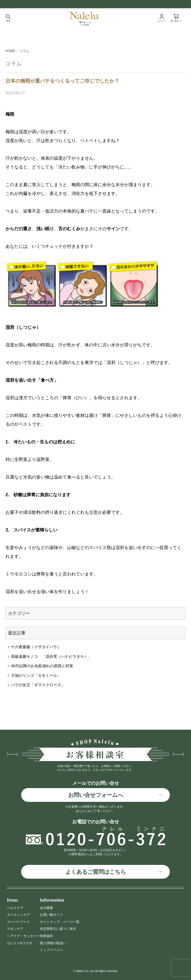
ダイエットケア (18, 915)
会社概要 (46, 908)
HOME (10, 51)
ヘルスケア (15, 908)
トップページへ (51, 950)
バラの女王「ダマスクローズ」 (38, 685)
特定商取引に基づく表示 (58, 929)
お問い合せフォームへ (96, 795)
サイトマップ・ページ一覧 (60, 922)
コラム (24, 51)
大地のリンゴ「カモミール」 (36, 675)
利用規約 (46, 936)
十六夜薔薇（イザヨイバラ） (36, 647)
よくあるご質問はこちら (96, 872)
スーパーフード (18, 922)
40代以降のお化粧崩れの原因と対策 (42, 666)
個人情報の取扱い (53, 943)
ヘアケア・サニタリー (23, 936)
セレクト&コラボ (20, 943)
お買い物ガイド (51, 915)
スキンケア (15, 929)
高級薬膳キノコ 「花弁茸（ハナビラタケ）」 (51, 656)
